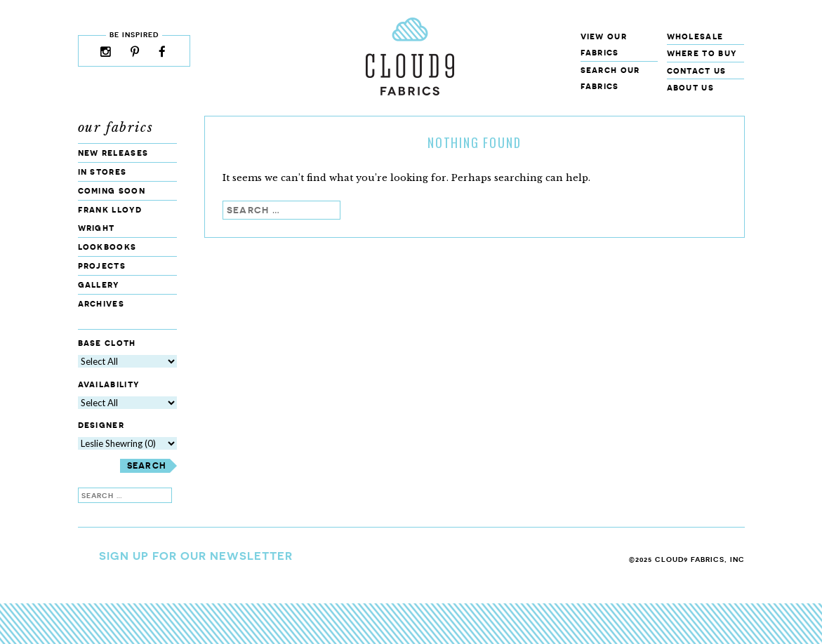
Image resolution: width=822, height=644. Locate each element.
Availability (109, 384)
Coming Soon (112, 190)
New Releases (113, 153)
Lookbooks (107, 247)
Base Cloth (107, 343)
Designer (101, 425)
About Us (690, 87)
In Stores (102, 172)
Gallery (99, 284)
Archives (101, 303)
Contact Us (697, 71)
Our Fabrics (116, 128)
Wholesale (695, 36)
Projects (102, 266)
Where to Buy (702, 53)
